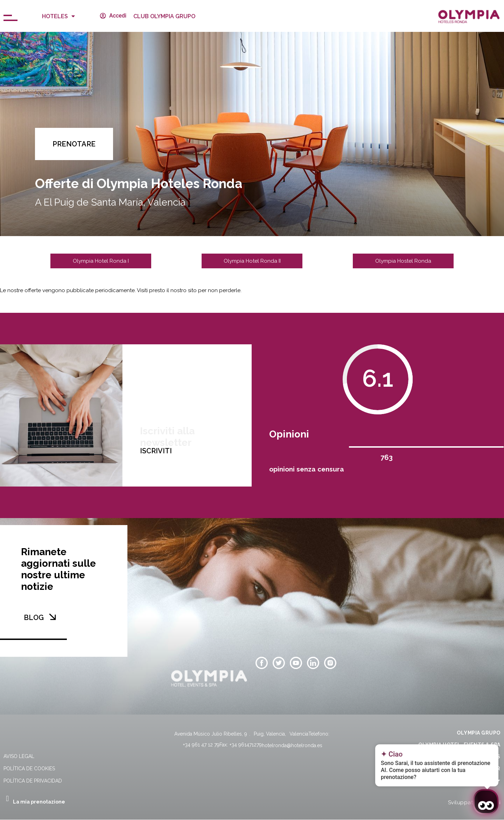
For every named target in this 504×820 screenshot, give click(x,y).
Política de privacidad (33, 781)
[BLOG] (52, 617)
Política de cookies (29, 769)
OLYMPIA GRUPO (479, 733)
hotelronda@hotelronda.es (292, 745)
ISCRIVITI (156, 494)
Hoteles (58, 16)
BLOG (34, 618)
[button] (74, 144)
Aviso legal (19, 756)
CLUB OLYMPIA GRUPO (164, 16)
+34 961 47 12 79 (201, 745)
